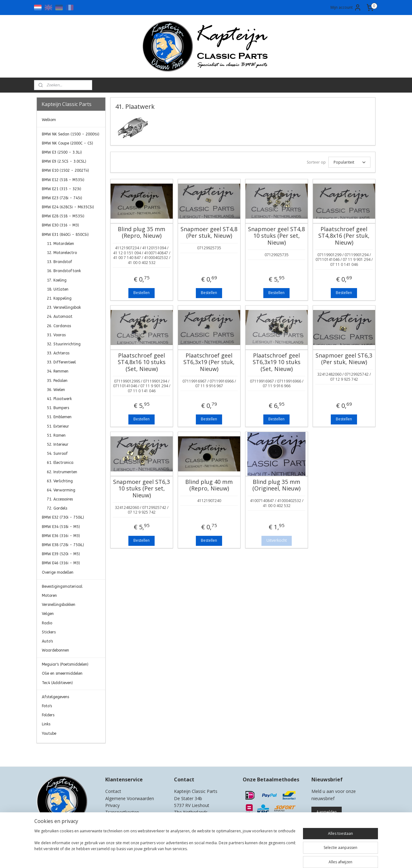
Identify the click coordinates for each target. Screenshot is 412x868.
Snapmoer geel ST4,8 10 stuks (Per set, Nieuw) (276, 236)
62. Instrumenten (62, 472)
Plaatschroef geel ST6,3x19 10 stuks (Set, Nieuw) (277, 362)
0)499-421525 (199, 819)
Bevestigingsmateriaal (62, 586)
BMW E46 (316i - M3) (61, 563)
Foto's (47, 706)
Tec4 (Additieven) (57, 683)
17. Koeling (57, 280)
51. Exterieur (58, 426)
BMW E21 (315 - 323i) (62, 189)
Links (46, 724)
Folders (48, 715)
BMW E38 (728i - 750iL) (63, 545)
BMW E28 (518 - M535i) (63, 216)
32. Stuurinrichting (64, 344)
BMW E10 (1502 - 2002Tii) (65, 170)
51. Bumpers (58, 408)
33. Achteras (58, 353)
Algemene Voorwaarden (130, 798)
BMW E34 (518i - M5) (61, 527)
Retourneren (118, 819)
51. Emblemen (59, 417)
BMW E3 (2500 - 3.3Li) (62, 152)
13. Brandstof (60, 262)
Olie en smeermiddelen (62, 673)
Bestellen (141, 293)
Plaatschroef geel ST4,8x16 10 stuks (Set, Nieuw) (142, 362)
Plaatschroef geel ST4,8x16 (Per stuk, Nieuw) (344, 236)
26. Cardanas (59, 326)
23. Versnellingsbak (64, 307)
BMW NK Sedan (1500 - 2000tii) (71, 134)
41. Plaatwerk (59, 399)
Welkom (49, 120)
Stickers (49, 632)
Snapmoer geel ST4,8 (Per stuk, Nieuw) (209, 233)
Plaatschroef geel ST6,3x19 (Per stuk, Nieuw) (209, 362)
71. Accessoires (60, 499)
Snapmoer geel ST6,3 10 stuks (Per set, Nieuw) (141, 489)
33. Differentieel (61, 362)
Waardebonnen (55, 650)
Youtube (49, 733)
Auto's (47, 641)
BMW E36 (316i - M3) (61, 536)
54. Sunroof (57, 454)
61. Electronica (60, 463)
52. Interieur (58, 444)
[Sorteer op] (349, 162)
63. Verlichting (60, 481)
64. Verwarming (61, 490)
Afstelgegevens (55, 697)
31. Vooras (56, 335)
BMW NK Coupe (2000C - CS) (67, 143)
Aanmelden (327, 812)
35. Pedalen (57, 381)
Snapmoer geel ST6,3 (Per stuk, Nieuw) (344, 359)
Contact (113, 791)
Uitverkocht (277, 540)
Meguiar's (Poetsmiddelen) (65, 664)
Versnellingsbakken (59, 605)
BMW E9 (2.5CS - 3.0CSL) (64, 161)
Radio (47, 623)
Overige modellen (58, 572)
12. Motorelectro (62, 253)
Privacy (112, 805)
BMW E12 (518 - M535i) (63, 180)
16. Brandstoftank (64, 271)
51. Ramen (56, 435)
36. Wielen (56, 390)
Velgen (48, 614)
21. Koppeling (59, 298)
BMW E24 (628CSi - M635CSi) (68, 207)
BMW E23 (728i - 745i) (62, 198)
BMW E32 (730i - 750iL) (63, 517)
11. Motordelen (60, 244)
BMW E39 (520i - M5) (61, 554)
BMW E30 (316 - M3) (60, 225)
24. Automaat (60, 317)
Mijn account (346, 8)
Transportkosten (122, 812)
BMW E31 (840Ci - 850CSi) (65, 235)
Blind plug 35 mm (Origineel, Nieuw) (276, 485)
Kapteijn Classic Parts (61, 753)
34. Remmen (58, 371)
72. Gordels (57, 508)
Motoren (49, 596)
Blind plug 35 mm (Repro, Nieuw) (141, 233)
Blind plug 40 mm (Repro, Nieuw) (209, 485)
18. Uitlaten (58, 289)
